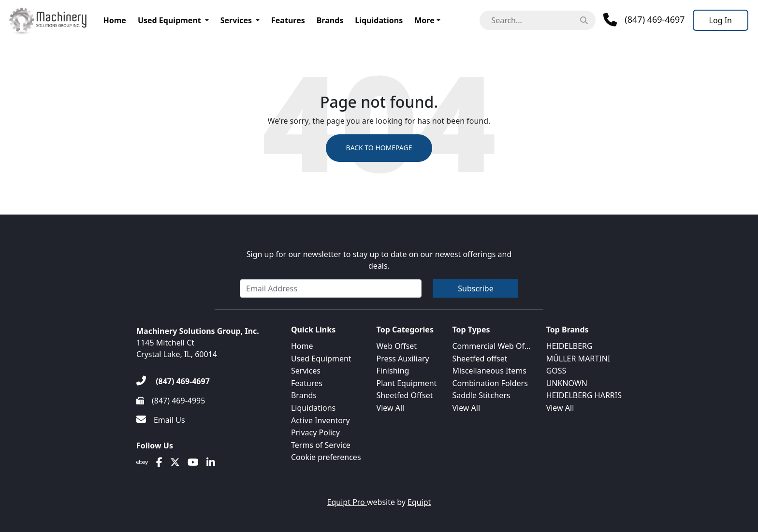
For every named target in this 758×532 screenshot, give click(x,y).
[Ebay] (142, 462)
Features (288, 20)
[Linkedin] (211, 462)
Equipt (419, 502)
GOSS (556, 371)
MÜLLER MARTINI (578, 359)
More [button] (424, 20)
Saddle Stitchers (481, 395)
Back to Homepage (379, 148)
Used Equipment (169, 20)
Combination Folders (490, 383)
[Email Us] (161, 420)
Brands (330, 20)
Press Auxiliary (403, 359)
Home (115, 20)
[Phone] (644, 20)
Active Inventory (321, 420)
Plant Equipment (407, 383)
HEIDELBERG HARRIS (584, 395)
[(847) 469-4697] (173, 381)
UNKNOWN (567, 383)
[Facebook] (159, 462)
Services (236, 20)
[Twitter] (175, 462)
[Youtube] (193, 462)
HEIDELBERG (569, 346)
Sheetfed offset (480, 359)
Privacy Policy (315, 432)
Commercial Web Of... (491, 346)
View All (391, 408)
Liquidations (379, 20)
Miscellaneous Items (489, 371)
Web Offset (397, 346)
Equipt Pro (347, 502)
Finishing (393, 371)
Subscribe (475, 288)
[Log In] (721, 20)
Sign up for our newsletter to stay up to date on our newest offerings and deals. (379, 260)
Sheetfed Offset (405, 395)
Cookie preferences (326, 457)
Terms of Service (321, 445)
